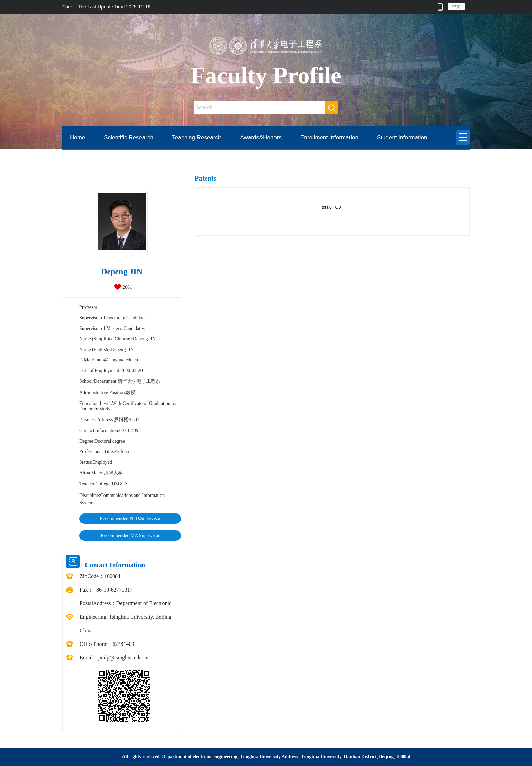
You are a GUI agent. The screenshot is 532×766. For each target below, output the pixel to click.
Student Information (402, 138)
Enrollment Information (329, 138)
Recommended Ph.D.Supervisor (130, 518)
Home (78, 138)
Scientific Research (129, 138)
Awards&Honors (261, 138)
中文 (456, 7)
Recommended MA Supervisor (130, 535)
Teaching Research (197, 138)
